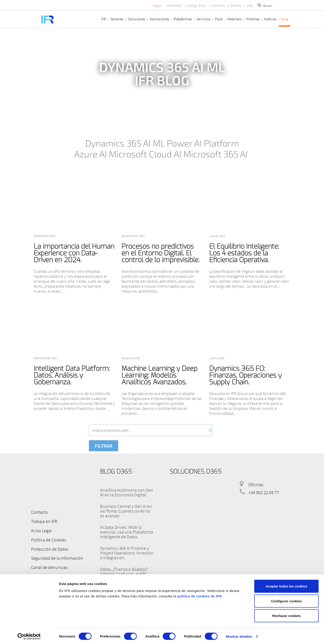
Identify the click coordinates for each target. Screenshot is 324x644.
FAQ (250, 5)
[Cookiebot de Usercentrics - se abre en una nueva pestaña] (29, 635)
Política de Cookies (48, 539)
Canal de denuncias (49, 566)
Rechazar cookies (287, 614)
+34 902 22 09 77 (264, 492)
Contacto (218, 5)
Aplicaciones (159, 19)
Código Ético (197, 5)
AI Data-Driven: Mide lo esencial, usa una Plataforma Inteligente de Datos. (127, 532)
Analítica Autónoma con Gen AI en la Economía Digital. (127, 492)
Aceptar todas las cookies (286, 585)
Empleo (236, 5)
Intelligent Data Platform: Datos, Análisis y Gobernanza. (72, 375)
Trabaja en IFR (43, 521)
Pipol (219, 19)
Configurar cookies (287, 600)
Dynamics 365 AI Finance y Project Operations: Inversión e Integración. (127, 553)
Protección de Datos (49, 548)
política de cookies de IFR (199, 595)
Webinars (234, 19)
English (157, 6)
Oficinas (256, 485)
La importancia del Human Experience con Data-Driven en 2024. (74, 253)
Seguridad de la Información (56, 557)
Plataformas (183, 19)
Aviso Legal (41, 530)
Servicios (203, 19)
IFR (103, 19)
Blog (285, 19)
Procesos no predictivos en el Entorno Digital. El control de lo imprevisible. (161, 253)
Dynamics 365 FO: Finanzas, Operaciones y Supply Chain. (245, 375)
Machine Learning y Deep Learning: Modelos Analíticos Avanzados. (159, 375)
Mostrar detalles (239, 635)
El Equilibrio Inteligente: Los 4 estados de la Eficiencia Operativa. (244, 253)
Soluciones (137, 19)
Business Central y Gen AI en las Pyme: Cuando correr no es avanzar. (126, 511)
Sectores (117, 19)
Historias (253, 19)
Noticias (270, 19)
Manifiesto (174, 5)
